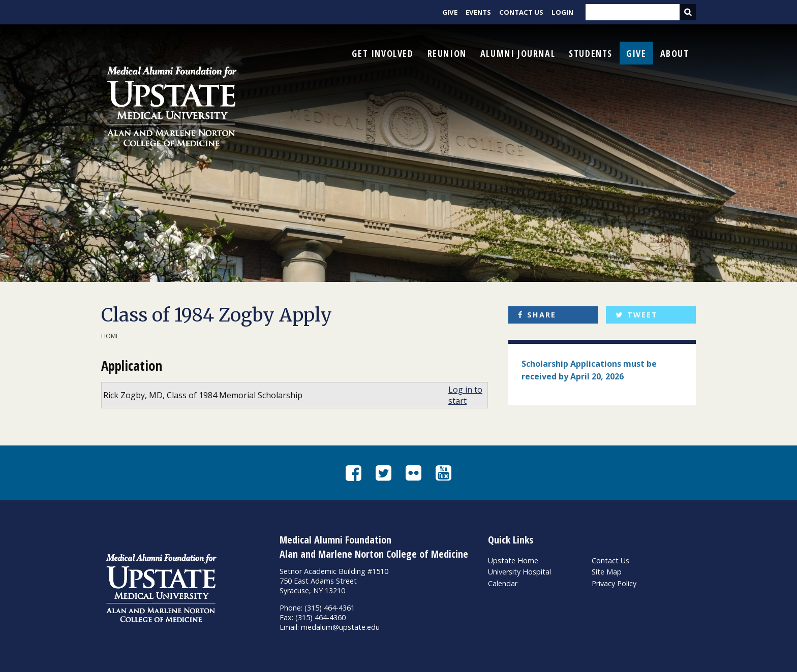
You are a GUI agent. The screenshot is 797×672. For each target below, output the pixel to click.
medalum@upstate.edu (340, 627)
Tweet (642, 315)
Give (450, 12)
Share (542, 315)
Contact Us (521, 12)
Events (478, 12)
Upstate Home (513, 561)
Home (110, 336)
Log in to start (465, 395)
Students (591, 53)
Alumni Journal (518, 53)
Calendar (503, 583)
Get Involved (382, 53)
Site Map (607, 572)
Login (562, 12)
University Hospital (519, 572)
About (675, 53)
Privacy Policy (614, 583)
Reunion (447, 53)
